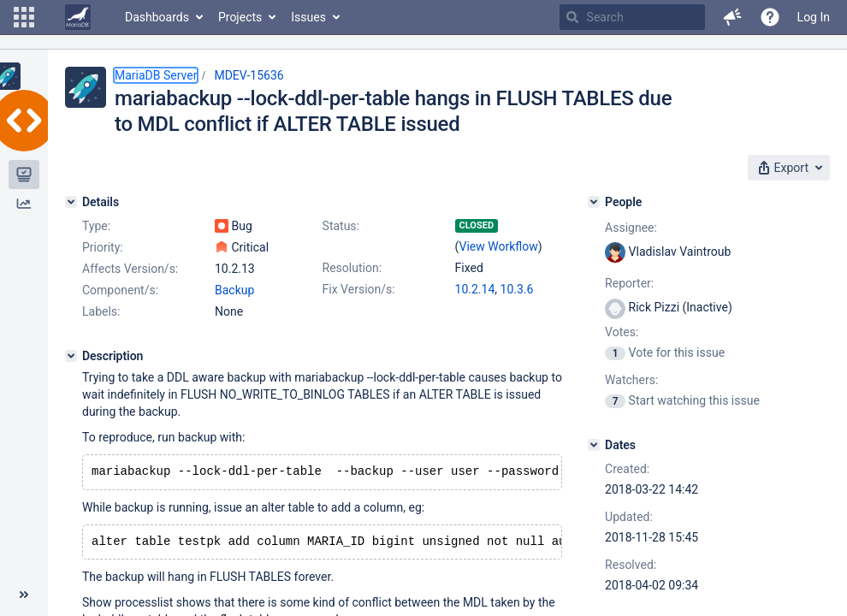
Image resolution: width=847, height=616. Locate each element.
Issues (308, 17)
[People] (594, 202)
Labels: (101, 311)
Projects (240, 17)
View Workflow (499, 246)
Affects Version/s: (130, 269)
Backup (234, 290)
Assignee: (631, 228)
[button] (24, 17)
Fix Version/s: (359, 289)
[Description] (71, 356)
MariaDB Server (156, 75)
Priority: (103, 247)
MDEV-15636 (249, 75)
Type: (96, 226)
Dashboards (157, 17)
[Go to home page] (78, 17)
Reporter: (629, 283)
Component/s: (120, 290)
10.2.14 (475, 289)
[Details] (71, 202)
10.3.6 (517, 289)
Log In (814, 17)
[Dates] (594, 445)
